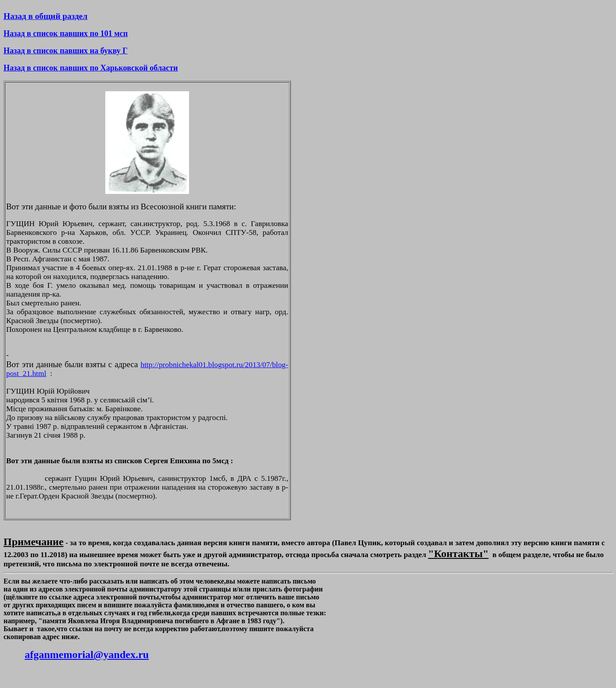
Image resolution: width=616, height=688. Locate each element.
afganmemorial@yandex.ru (87, 655)
